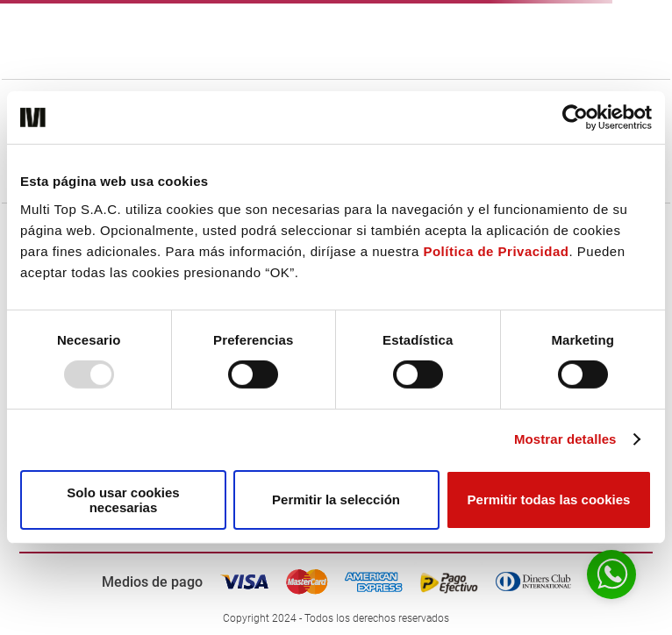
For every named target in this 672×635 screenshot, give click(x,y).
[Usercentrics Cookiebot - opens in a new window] (575, 118)
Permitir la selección (336, 499)
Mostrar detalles (565, 439)
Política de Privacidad (496, 250)
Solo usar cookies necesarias (123, 500)
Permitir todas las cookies (549, 499)
